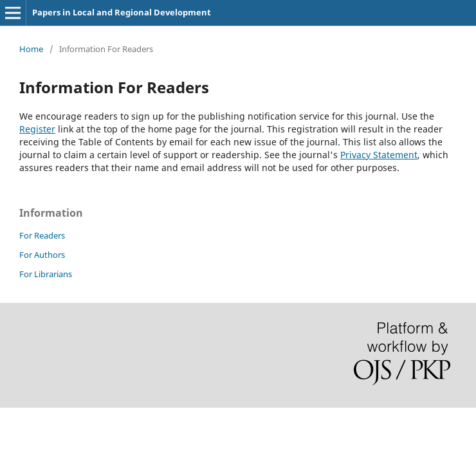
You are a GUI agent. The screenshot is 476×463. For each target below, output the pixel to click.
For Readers (42, 235)
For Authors (42, 255)
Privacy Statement (379, 155)
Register (37, 129)
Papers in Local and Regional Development (122, 12)
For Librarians (46, 274)
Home (31, 49)
